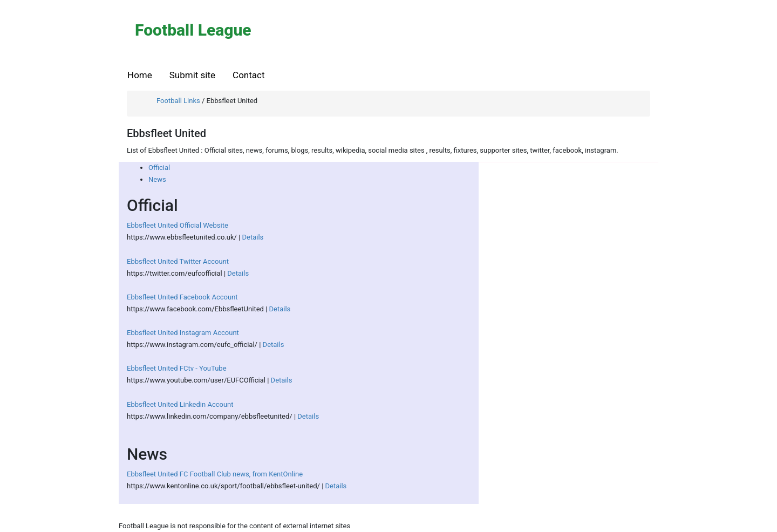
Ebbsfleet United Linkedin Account (180, 404)
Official (159, 168)
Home (140, 75)
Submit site (192, 75)
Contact (248, 75)
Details (253, 237)
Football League (193, 30)
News (157, 179)
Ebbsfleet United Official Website (178, 225)
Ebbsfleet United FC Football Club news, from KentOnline (215, 474)
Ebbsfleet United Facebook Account (182, 297)
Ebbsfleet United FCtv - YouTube (177, 368)
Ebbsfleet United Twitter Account (178, 261)
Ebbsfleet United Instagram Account (183, 333)
